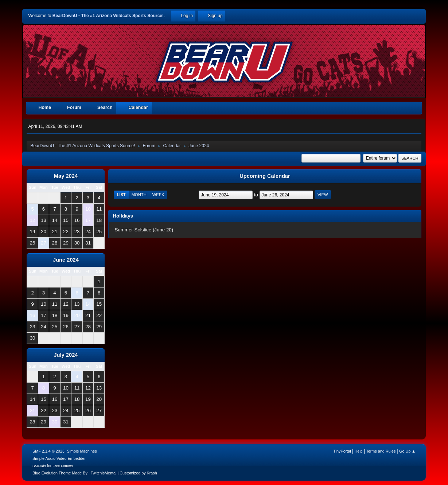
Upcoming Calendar (265, 176)
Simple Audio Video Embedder (59, 458)
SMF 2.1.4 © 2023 (48, 451)
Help (358, 451)
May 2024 (66, 176)
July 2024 (66, 355)
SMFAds (39, 466)
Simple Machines (82, 451)
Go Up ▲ (407, 451)
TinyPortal (342, 451)
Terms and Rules (381, 451)
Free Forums (63, 466)
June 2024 (66, 260)
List (121, 195)
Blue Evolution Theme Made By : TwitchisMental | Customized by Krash (95, 473)
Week (158, 195)
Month (139, 195)
